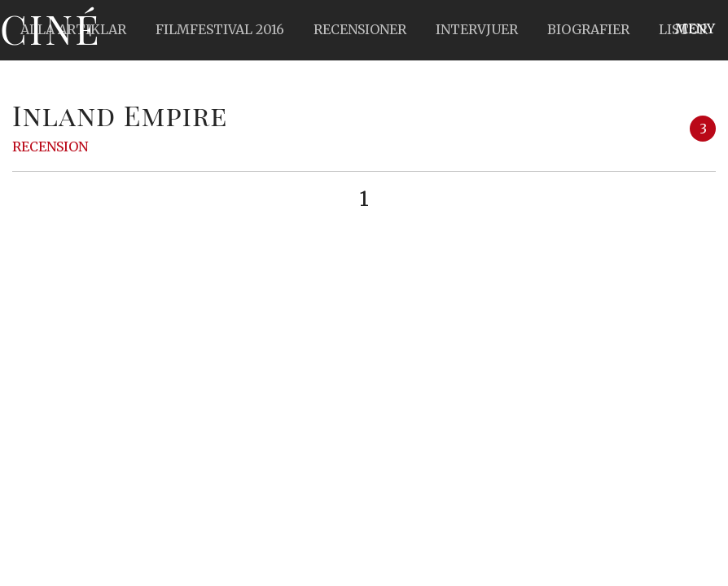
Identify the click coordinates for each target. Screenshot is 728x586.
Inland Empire (120, 115)
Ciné (50, 28)
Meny (695, 28)
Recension (50, 146)
